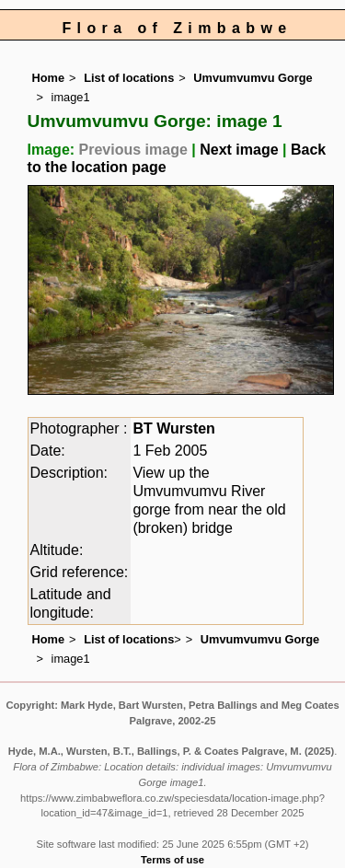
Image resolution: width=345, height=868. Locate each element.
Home (49, 78)
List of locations (129, 78)
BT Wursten (173, 428)
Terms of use (172, 860)
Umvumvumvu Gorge (253, 78)
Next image (239, 150)
